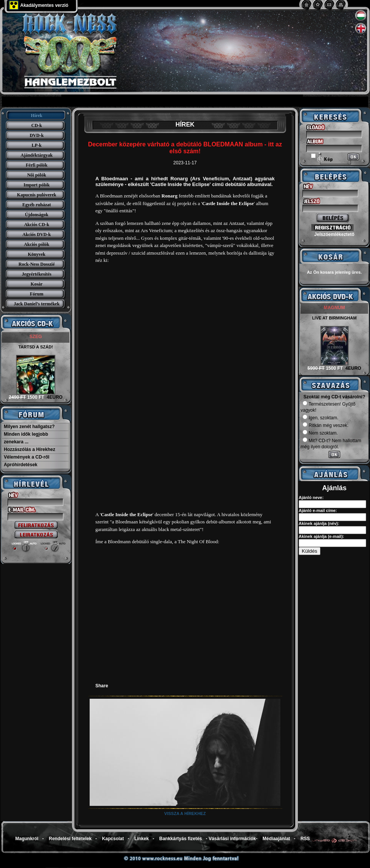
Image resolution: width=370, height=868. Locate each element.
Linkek (142, 839)
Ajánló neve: (311, 497)
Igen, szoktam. (320, 418)
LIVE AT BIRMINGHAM (334, 318)
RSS (305, 839)
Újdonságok (36, 215)
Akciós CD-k (37, 225)
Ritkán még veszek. (326, 425)
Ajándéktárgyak (37, 155)
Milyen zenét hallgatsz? (29, 427)
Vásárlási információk (232, 839)
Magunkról (27, 839)
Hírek (37, 116)
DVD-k (37, 135)
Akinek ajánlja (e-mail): (321, 536)
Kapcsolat (113, 839)
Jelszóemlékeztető (334, 234)
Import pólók (37, 185)
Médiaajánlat (276, 839)
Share (102, 686)
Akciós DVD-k (37, 234)
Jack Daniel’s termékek (37, 304)
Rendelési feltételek (70, 839)
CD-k (37, 125)
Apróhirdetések (21, 465)
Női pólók (37, 175)
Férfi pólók (37, 165)
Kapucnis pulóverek (37, 195)
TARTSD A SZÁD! (36, 347)
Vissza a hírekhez (185, 813)
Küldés (310, 551)
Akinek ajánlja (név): (319, 523)
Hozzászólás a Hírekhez (30, 449)
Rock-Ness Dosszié (37, 264)
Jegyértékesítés (36, 274)
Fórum (36, 294)
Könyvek (37, 254)
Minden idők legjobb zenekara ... (26, 438)
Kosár (36, 284)
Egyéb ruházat (37, 205)
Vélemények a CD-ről (27, 457)
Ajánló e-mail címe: (318, 510)
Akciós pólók (37, 244)
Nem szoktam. (320, 433)
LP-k (37, 145)
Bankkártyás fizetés (180, 839)
